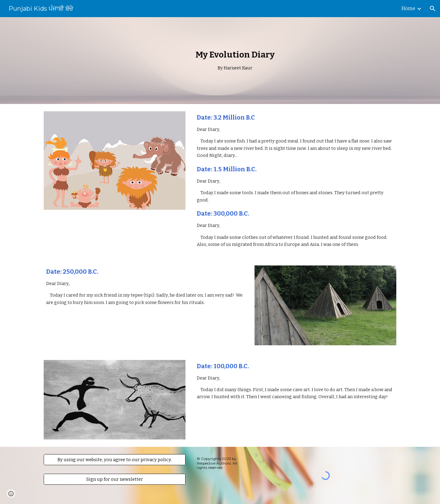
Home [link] (408, 8)
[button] (433, 9)
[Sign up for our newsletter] (115, 479)
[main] (235, 60)
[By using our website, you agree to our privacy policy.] (115, 460)
